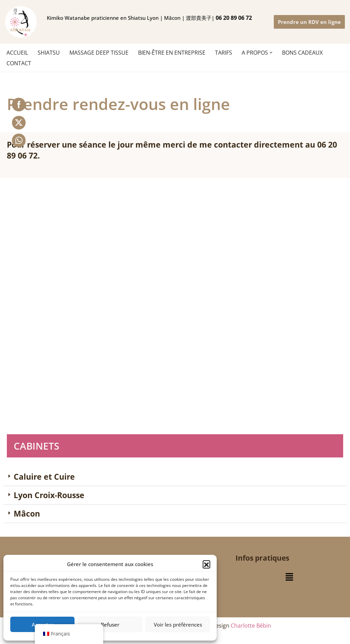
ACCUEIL (17, 53)
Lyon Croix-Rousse (49, 495)
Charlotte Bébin (251, 626)
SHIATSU (49, 53)
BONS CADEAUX (302, 53)
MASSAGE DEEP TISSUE (99, 53)
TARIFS (224, 53)
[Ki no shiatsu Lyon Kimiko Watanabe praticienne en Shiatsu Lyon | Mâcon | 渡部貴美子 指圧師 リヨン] (21, 22)
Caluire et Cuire (44, 477)
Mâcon (27, 513)
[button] (206, 564)
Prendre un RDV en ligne (309, 22)
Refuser (110, 625)
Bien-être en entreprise (172, 53)
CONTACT (19, 63)
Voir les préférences (178, 625)
